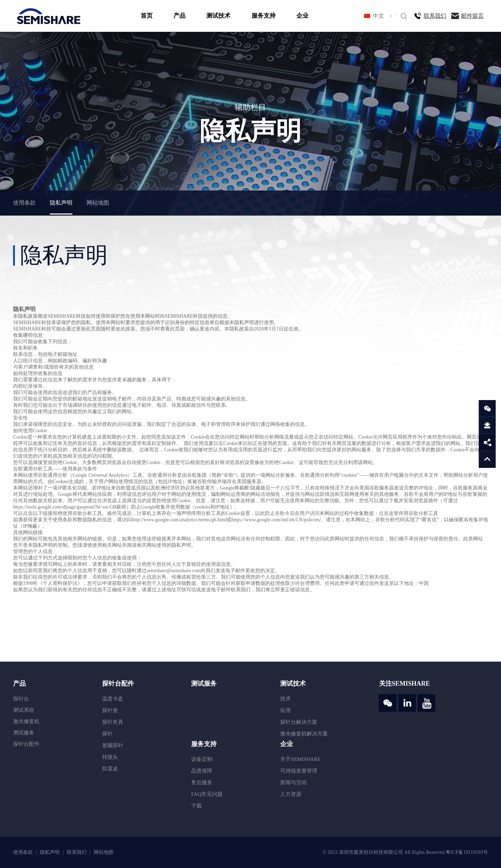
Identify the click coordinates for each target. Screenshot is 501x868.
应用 (285, 710)
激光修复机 (26, 721)
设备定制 (202, 759)
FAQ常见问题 (207, 794)
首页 (147, 16)
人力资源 (291, 794)
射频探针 (113, 745)
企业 (302, 16)
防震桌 (110, 769)
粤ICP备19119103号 (467, 852)
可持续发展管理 (299, 771)
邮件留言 (472, 16)
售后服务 (202, 782)
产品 (179, 16)
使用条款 (24, 203)
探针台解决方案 (299, 722)
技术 (285, 699)
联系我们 (435, 16)
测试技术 (218, 16)
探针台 (21, 699)
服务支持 (264, 16)
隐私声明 (61, 203)
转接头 (110, 757)
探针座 (110, 710)
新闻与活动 (293, 782)
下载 (196, 806)
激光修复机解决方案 (304, 734)
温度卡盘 (113, 699)
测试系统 (24, 710)
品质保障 (202, 771)
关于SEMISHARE (300, 759)
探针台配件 (26, 744)
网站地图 (98, 203)
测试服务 (24, 733)
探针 (107, 734)
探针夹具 (113, 722)
